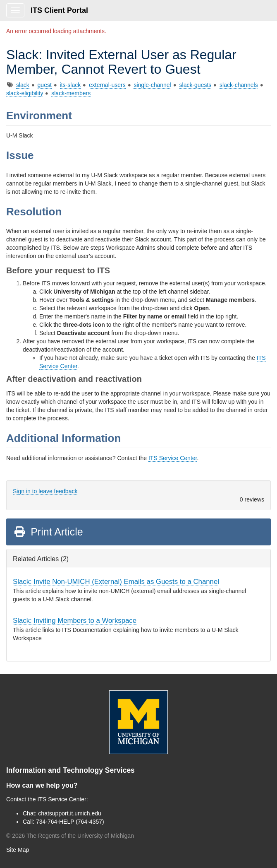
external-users (107, 85)
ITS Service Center (173, 458)
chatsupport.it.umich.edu (70, 813)
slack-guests (196, 85)
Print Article (48, 532)
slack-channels (239, 85)
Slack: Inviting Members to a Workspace (75, 621)
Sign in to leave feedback (45, 491)
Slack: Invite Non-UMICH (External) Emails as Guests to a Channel (116, 582)
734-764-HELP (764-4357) (70, 822)
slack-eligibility (25, 93)
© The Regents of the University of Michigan (70, 836)
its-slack (70, 85)
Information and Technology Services (70, 770)
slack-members (71, 93)
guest (45, 85)
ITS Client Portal (59, 10)
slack (23, 85)
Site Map (18, 850)
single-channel (152, 85)
